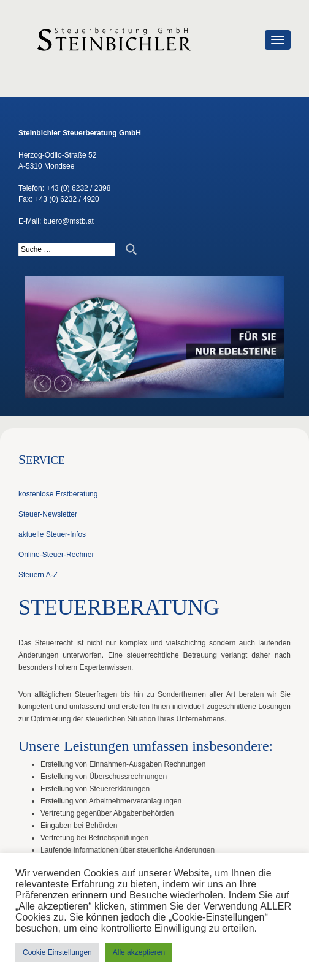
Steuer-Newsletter (48, 514)
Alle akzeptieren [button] (139, 952)
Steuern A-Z (38, 575)
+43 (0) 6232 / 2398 (78, 188)
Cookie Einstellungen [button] (57, 952)
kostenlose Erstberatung (58, 494)
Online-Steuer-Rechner (56, 555)
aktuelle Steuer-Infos (52, 534)
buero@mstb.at (69, 221)
